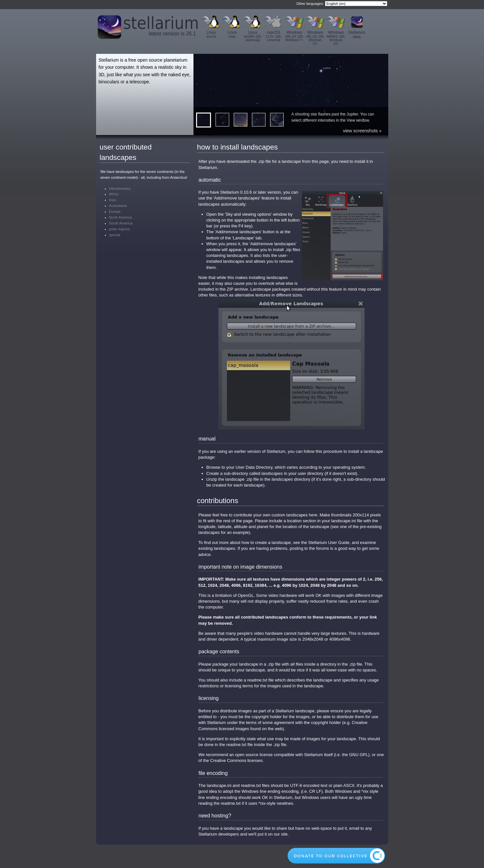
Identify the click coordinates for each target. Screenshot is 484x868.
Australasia (118, 206)
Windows (294, 36)
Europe (115, 211)
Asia (113, 200)
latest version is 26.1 (172, 34)
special (115, 235)
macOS (274, 36)
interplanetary (120, 188)
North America (121, 217)
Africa (114, 194)
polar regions (120, 229)
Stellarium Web (357, 35)
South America (121, 223)
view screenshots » (362, 131)
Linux (211, 34)
